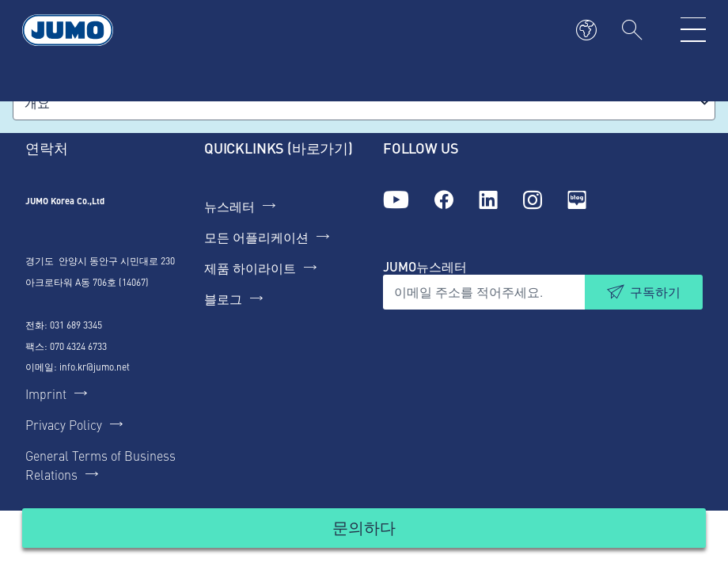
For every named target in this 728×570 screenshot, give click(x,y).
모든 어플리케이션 (256, 237)
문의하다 (364, 527)
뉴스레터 (229, 206)
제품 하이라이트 (250, 268)
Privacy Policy (64, 424)
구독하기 (655, 292)
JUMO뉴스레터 (425, 266)
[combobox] (364, 103)
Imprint (46, 393)
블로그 (223, 298)
